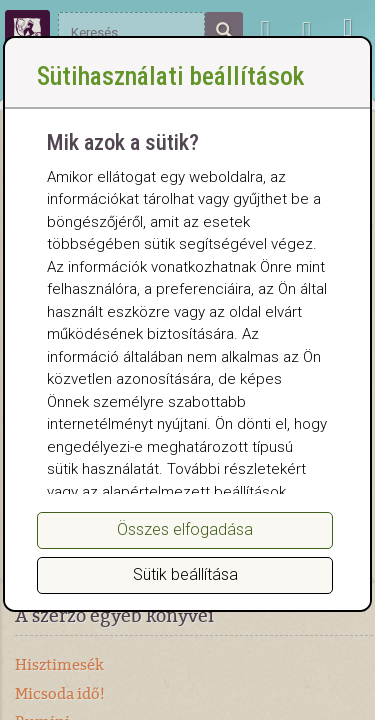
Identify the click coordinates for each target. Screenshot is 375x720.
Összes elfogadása (185, 529)
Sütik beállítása (185, 574)
